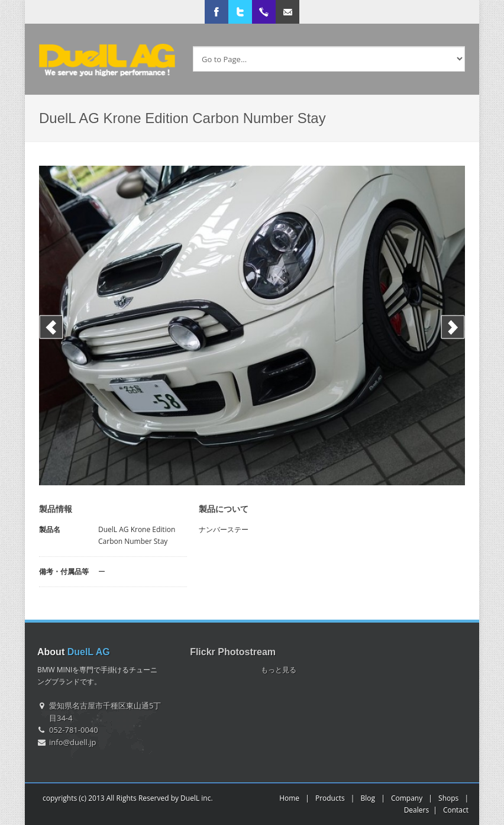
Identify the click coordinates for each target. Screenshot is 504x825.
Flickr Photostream (233, 652)
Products (330, 798)
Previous (51, 327)
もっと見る (279, 670)
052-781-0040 (74, 730)
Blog (368, 798)
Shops (448, 798)
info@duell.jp (73, 742)
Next (453, 327)
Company (407, 798)
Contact (456, 810)
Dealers (417, 810)
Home (289, 798)
